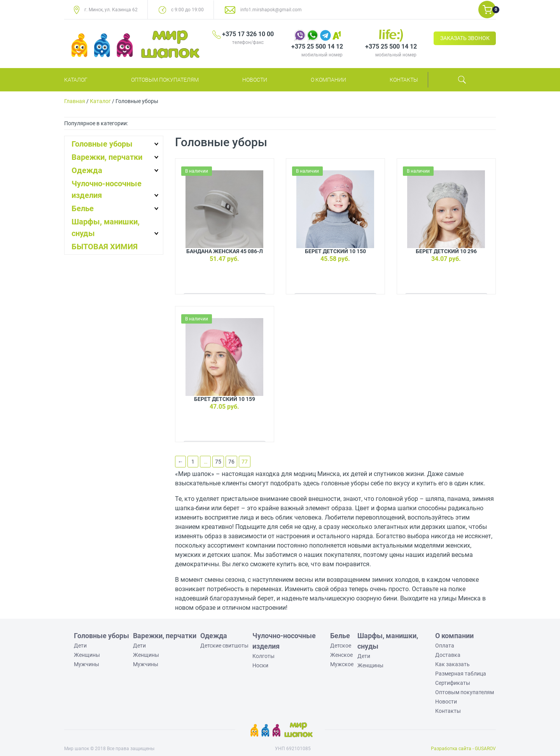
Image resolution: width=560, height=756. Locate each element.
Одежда (87, 170)
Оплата (445, 646)
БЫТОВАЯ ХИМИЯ (105, 247)
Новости (255, 80)
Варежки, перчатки (107, 157)
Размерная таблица (461, 674)
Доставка (448, 655)
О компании (328, 80)
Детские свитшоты (224, 646)
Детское (341, 646)
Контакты (404, 80)
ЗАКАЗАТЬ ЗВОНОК (465, 38)
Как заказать (452, 664)
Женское (341, 655)
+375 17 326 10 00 (248, 34)
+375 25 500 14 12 (317, 46)
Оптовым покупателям (165, 80)
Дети (80, 646)
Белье (83, 208)
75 (218, 462)
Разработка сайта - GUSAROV (463, 749)
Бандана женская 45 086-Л (225, 251)
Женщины (87, 655)
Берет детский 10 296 (446, 251)
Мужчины (87, 664)
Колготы (263, 656)
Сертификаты (453, 683)
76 (231, 462)
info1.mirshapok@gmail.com (271, 10)
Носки (260, 665)
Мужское (342, 664)
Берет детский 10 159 (225, 399)
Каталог (76, 80)
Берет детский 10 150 (335, 251)
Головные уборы (102, 144)
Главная (75, 101)
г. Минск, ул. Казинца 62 (111, 10)
